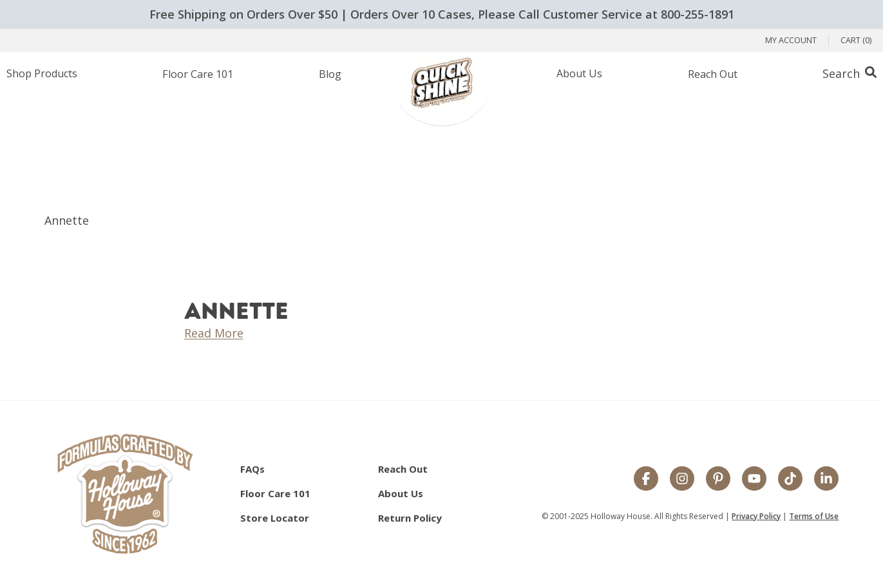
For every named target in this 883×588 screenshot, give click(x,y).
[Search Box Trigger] (850, 74)
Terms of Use (814, 516)
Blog (330, 74)
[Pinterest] (718, 480)
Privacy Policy (756, 516)
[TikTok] (790, 480)
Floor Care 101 (198, 74)
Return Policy (410, 518)
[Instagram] (682, 480)
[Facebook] (646, 480)
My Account (791, 40)
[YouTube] (754, 480)
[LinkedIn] (826, 480)
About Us (579, 73)
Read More (214, 333)
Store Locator (275, 518)
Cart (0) (856, 40)
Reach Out (713, 74)
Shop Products (42, 73)
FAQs (252, 469)
